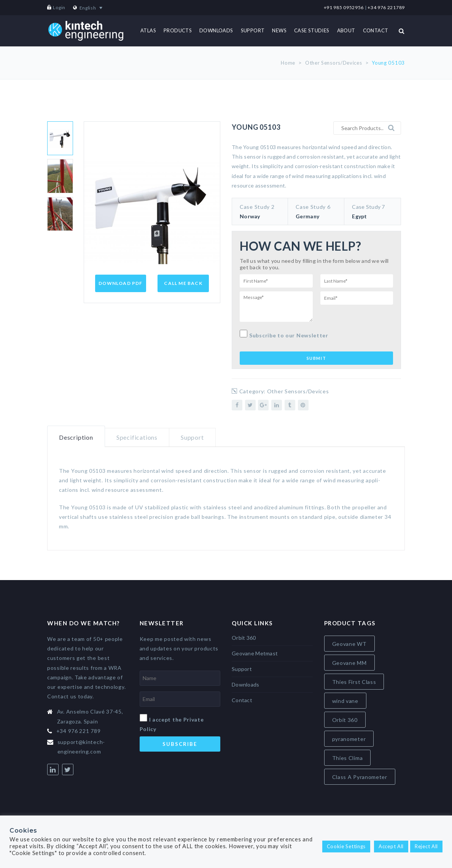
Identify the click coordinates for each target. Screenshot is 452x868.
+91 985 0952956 (344, 7)
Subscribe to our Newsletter (284, 334)
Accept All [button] (391, 846)
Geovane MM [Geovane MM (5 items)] (349, 663)
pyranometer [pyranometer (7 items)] (349, 739)
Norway (250, 216)
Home (288, 63)
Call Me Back (183, 283)
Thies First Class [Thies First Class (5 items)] (354, 682)
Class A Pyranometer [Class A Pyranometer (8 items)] (360, 777)
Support (192, 437)
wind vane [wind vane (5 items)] (345, 701)
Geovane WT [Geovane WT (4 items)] (349, 644)
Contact (242, 700)
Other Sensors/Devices (334, 63)
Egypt (359, 216)
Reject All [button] (426, 846)
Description (76, 437)
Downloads (246, 684)
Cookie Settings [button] (346, 846)
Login (59, 7)
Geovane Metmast (255, 653)
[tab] (76, 436)
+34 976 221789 (386, 7)
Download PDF (120, 283)
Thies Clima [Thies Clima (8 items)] (348, 758)
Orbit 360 (244, 638)
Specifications (137, 437)
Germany (307, 216)
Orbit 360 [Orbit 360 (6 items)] (345, 720)
